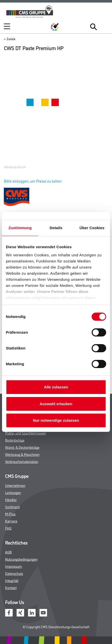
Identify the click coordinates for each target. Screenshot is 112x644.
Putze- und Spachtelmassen (25, 433)
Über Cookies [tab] (92, 228)
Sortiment (12, 507)
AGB (8, 552)
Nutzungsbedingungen (21, 559)
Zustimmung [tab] (20, 228)
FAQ (8, 528)
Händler (11, 499)
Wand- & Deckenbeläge (22, 447)
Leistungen (13, 492)
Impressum (13, 566)
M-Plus (10, 514)
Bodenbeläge (15, 440)
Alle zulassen (56, 387)
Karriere (11, 521)
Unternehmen (15, 485)
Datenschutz (14, 573)
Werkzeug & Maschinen (22, 454)
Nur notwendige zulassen (56, 420)
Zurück (11, 39)
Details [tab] (56, 228)
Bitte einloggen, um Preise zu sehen (33, 181)
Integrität (12, 580)
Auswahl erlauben (56, 404)
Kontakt (11, 587)
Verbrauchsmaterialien (22, 461)
